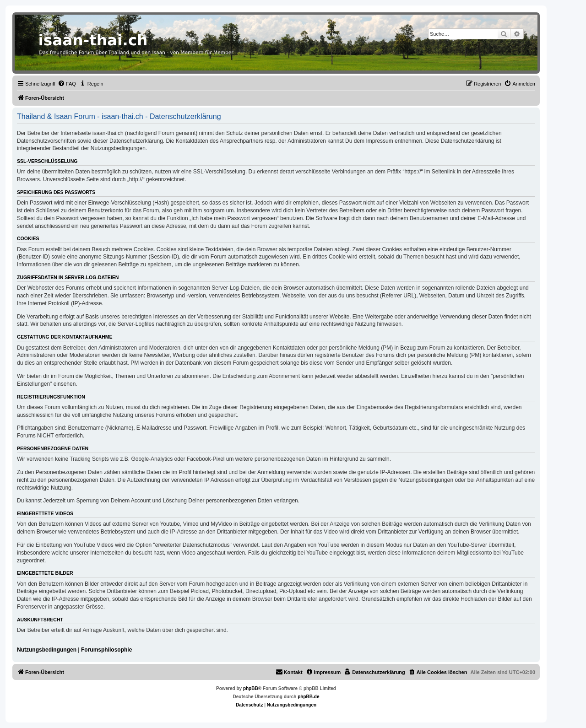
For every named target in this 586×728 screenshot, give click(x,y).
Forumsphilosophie (106, 650)
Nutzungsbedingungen (47, 650)
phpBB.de (308, 697)
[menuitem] (67, 84)
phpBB (251, 688)
